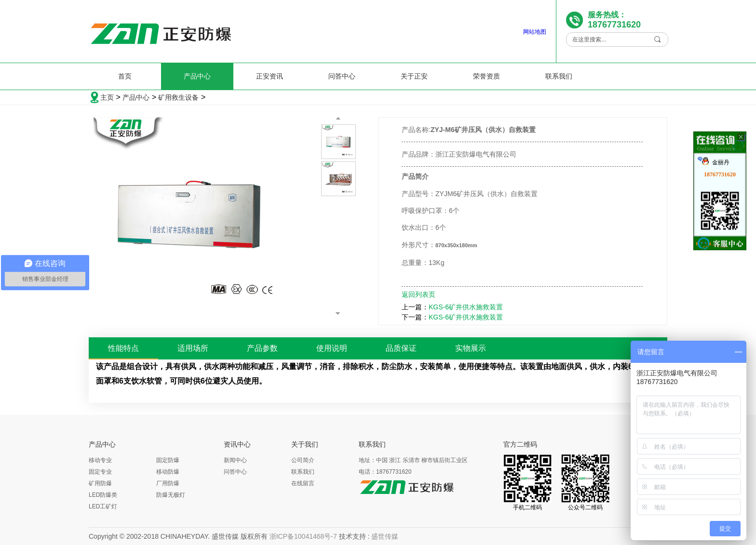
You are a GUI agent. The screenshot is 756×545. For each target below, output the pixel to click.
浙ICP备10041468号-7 (303, 536)
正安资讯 (270, 76)
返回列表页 (418, 294)
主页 (107, 97)
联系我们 (559, 76)
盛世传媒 (385, 536)
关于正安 (414, 76)
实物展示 (471, 348)
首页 (125, 76)
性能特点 (123, 348)
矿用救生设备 (178, 97)
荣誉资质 (486, 76)
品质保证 (401, 348)
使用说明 (332, 348)
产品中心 (197, 76)
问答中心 (342, 76)
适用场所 (193, 348)
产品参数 (262, 348)
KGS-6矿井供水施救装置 (466, 307)
